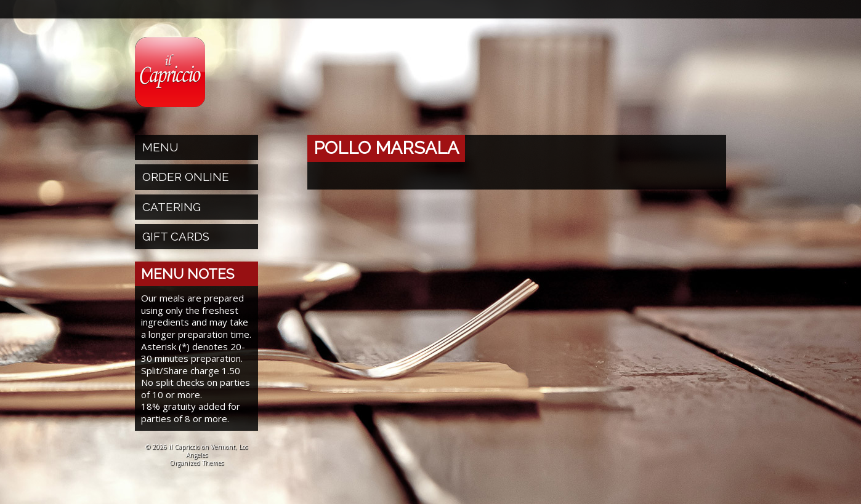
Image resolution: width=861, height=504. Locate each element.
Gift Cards (176, 236)
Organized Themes (196, 463)
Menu (160, 147)
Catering (172, 207)
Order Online (186, 177)
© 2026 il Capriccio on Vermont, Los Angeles (196, 451)
